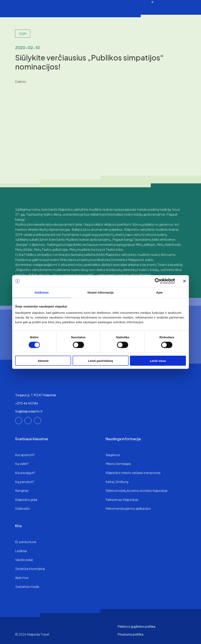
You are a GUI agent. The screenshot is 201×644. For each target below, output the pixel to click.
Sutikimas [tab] (42, 292)
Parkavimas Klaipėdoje (122, 500)
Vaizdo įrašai (24, 560)
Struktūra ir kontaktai (30, 569)
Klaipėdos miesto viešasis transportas (133, 473)
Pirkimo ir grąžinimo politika (136, 626)
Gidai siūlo (22, 508)
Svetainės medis (27, 587)
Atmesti (43, 361)
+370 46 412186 (27, 403)
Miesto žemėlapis (118, 464)
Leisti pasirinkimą (101, 361)
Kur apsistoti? (25, 455)
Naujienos (113, 455)
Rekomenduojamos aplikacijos (128, 508)
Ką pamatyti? (25, 482)
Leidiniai (21, 551)
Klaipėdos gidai (26, 500)
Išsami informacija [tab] (101, 292)
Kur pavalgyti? (25, 473)
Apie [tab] (159, 292)
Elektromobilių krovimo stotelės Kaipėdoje (137, 491)
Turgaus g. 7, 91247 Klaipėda (36, 395)
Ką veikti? (22, 464)
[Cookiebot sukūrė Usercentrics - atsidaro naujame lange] (158, 281)
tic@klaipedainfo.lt (29, 411)
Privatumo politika (130, 634)
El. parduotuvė (26, 542)
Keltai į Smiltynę (117, 482)
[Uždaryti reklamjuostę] (185, 281)
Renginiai (22, 491)
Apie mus (22, 578)
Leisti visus (158, 361)
